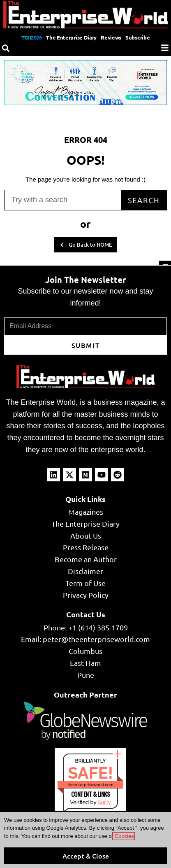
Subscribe (137, 37)
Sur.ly (104, 802)
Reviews (111, 37)
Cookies (124, 836)
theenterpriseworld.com (90, 785)
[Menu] (165, 48)
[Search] (6, 48)
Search (144, 200)
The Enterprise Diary (71, 37)
